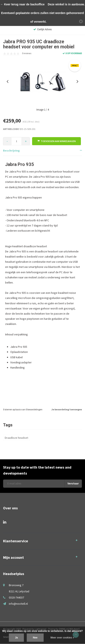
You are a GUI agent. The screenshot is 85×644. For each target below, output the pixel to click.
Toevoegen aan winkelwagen (57, 141)
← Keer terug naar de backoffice (23, 4)
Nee (35, 638)
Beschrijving (11, 150)
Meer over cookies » (62, 638)
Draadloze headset (16, 438)
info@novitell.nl (18, 604)
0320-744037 (16, 597)
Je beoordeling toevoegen (67, 409)
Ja (16, 638)
